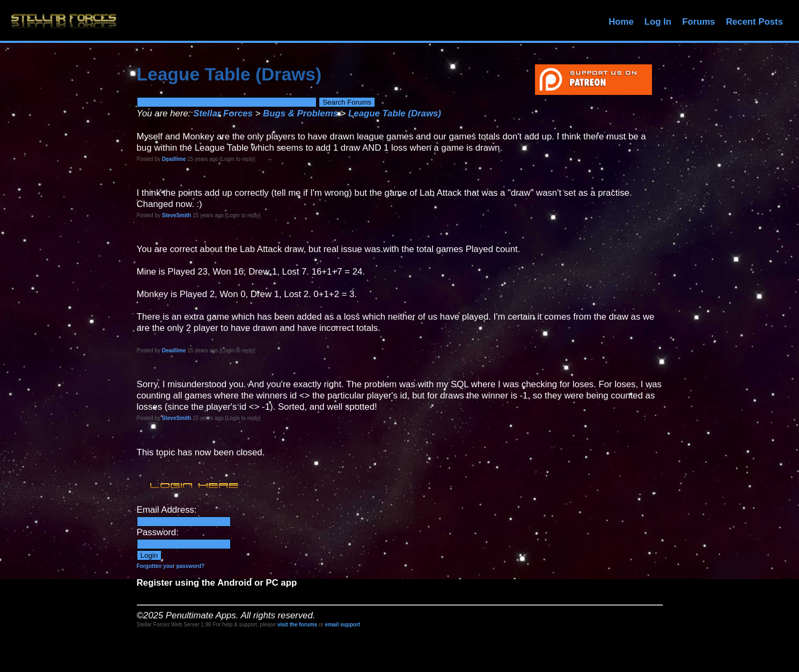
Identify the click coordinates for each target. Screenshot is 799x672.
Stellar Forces (223, 113)
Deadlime (174, 159)
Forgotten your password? (171, 566)
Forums (699, 22)
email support (343, 625)
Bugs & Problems (300, 113)
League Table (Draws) (395, 113)
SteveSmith (177, 215)
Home (621, 22)
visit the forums (297, 625)
